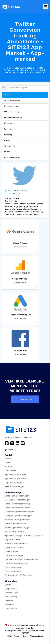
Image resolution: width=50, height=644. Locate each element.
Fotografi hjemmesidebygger (18, 516)
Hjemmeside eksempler (15, 475)
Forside (8, 459)
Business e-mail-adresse (16, 544)
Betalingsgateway (12, 157)
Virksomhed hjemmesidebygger (19, 512)
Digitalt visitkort (12, 540)
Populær (8, 95)
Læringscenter (12, 593)
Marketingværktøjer (12, 112)
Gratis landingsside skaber (17, 508)
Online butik (10, 146)
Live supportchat (12, 106)
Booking (8, 135)
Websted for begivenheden (17, 520)
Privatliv (17, 636)
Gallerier (9, 129)
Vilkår (10, 636)
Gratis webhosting (13, 567)
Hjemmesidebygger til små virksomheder (24, 536)
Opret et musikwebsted (16, 524)
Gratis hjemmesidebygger (17, 496)
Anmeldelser (10, 471)
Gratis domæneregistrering (17, 504)
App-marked (15, 482)
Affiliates (9, 601)
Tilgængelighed (37, 636)
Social (7, 152)
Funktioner (10, 467)
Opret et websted (25, 399)
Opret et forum (12, 551)
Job (11, 597)
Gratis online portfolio (15, 532)
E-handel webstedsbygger (17, 500)
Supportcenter (12, 589)
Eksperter (9, 605)
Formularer (9, 123)
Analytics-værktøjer (12, 101)
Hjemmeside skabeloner (16, 478)
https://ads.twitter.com (16, 191)
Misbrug (25, 636)
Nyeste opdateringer (14, 486)
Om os (8, 585)
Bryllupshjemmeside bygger (17, 528)
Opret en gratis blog (14, 547)
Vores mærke (11, 609)
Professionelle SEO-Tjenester (18, 575)
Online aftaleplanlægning (16, 563)
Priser (7, 140)
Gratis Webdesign (13, 571)
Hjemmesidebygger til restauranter (21, 559)
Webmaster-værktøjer (13, 118)
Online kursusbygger (14, 555)
